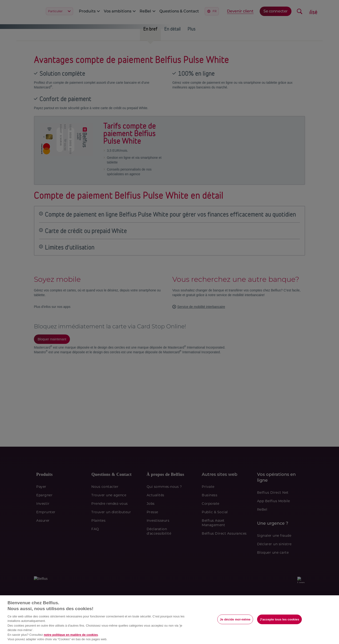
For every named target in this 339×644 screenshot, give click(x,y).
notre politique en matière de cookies (71, 635)
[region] (169, 620)
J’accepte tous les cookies (279, 619)
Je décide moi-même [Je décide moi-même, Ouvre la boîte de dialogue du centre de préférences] (235, 619)
